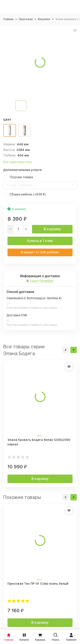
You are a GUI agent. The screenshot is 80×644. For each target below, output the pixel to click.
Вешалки (44, 19)
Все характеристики (17, 162)
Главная (8, 19)
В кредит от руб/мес (40, 252)
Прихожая (26, 19)
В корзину (52, 229)
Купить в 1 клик (40, 241)
